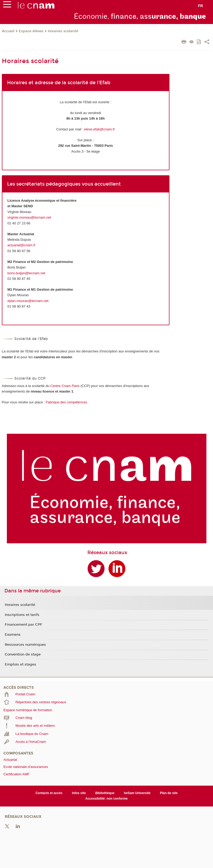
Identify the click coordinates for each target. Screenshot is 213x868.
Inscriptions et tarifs (22, 615)
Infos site (79, 793)
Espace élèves (31, 31)
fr (200, 6)
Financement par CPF (23, 625)
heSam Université (137, 793)
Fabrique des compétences (66, 402)
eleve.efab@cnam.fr (100, 129)
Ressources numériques (25, 645)
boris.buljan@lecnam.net (26, 273)
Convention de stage (23, 654)
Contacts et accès (49, 793)
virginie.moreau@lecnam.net (29, 217)
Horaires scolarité (63, 31)
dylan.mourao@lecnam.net (28, 301)
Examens (13, 635)
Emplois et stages (20, 664)
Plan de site (169, 793)
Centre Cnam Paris (65, 386)
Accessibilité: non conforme (106, 799)
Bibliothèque (105, 793)
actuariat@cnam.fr (21, 245)
